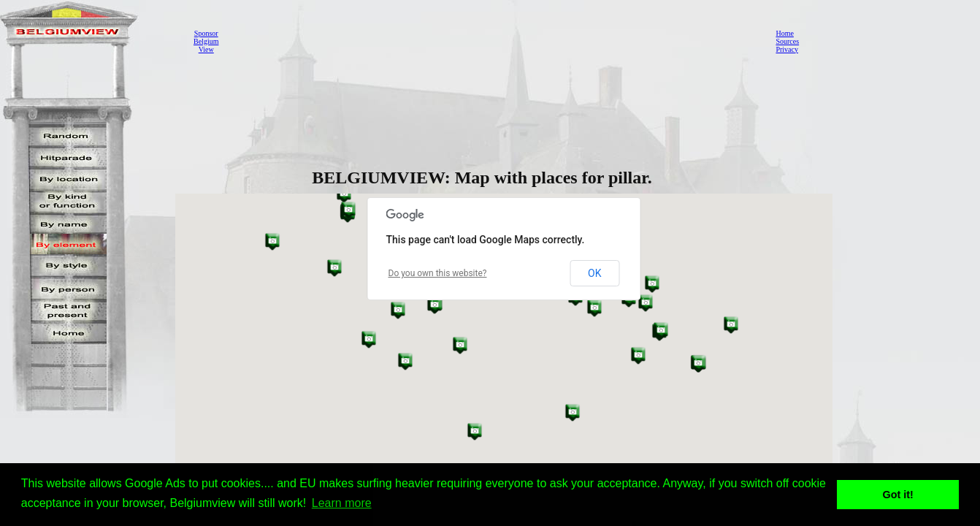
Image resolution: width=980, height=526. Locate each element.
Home (784, 33)
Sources (787, 41)
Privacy (787, 49)
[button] (731, 325)
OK (594, 273)
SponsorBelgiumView (206, 41)
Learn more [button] (342, 503)
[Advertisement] (493, 41)
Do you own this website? (438, 273)
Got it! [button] (898, 495)
